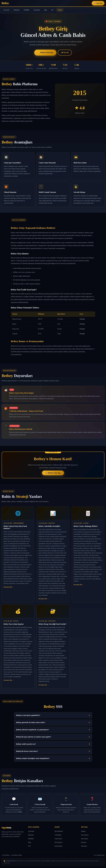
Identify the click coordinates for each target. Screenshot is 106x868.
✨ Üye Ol (65, 53)
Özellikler (27, 10)
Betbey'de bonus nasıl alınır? (53, 751)
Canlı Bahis (58, 835)
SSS (52, 10)
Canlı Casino (58, 839)
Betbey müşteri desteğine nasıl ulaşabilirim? (53, 758)
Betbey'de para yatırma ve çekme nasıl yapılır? (53, 737)
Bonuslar (84, 842)
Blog (46, 10)
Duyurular (37, 10)
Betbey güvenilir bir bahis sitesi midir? (53, 722)
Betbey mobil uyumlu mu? (53, 744)
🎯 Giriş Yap (98, 3)
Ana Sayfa (6, 10)
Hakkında (17, 10)
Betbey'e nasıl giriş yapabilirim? (53, 715)
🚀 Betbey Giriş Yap (53, 473)
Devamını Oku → (9, 587)
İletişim (60, 10)
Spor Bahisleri (59, 831)
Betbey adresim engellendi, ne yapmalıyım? (53, 730)
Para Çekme (85, 839)
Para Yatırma (85, 835)
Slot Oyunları (59, 842)
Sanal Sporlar (59, 846)
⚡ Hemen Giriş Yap (45, 52)
